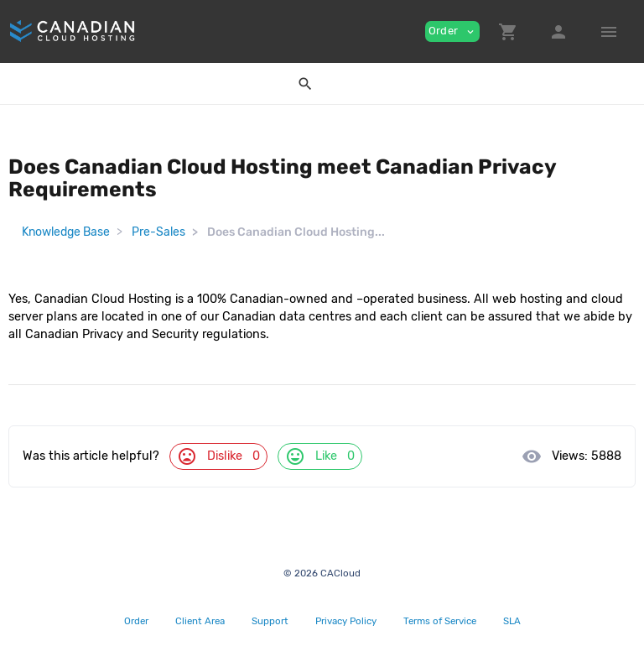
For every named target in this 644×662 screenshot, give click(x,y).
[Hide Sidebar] (609, 32)
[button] (508, 32)
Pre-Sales (158, 232)
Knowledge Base (66, 232)
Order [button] (452, 31)
